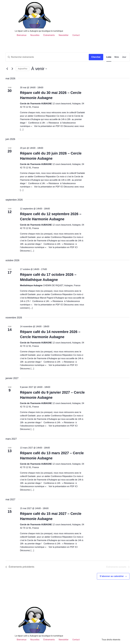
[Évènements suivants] (12, 69)
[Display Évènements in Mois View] (117, 57)
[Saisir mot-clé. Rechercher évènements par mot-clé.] (47, 57)
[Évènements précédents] (7, 69)
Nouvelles (35, 35)
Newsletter (64, 35)
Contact (76, 35)
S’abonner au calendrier (112, 576)
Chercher (96, 57)
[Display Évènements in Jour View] (124, 57)
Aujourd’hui (23, 69)
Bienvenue (22, 35)
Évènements (49, 35)
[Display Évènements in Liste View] (109, 57)
